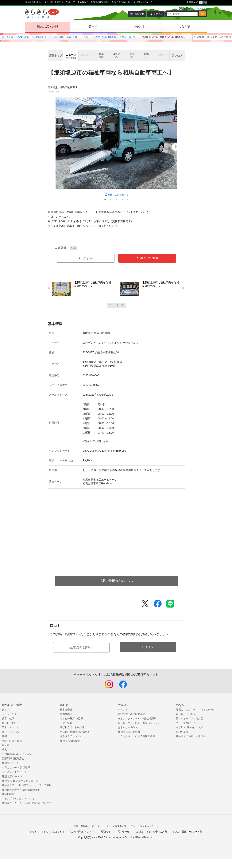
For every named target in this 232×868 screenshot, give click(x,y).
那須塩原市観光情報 (129, 732)
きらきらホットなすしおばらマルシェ (139, 723)
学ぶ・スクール (11, 727)
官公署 (6, 745)
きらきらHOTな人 (186, 714)
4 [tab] (122, 200)
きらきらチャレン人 (71, 736)
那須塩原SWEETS (12, 776)
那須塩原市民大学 (70, 741)
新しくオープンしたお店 (189, 719)
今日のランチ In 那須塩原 (16, 767)
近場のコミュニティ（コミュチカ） (196, 710)
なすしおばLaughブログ (189, 727)
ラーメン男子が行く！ (14, 772)
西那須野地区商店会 (13, 759)
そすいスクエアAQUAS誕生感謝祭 (137, 719)
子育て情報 (66, 723)
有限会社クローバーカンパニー (97, 826)
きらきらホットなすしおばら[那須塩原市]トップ (27, 37)
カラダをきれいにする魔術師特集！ (138, 736)
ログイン (158, 14)
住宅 (4, 736)
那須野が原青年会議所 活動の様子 (21, 790)
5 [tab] (128, 200)
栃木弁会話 (66, 710)
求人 (4, 750)
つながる (184, 27)
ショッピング (9, 714)
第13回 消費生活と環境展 (75, 732)
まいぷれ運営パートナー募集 (187, 832)
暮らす (93, 27)
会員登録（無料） (81, 647)
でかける (139, 27)
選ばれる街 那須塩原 (72, 727)
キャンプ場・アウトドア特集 (18, 799)
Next (175, 147)
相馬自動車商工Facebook (98, 483)
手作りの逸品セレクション (17, 754)
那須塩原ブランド (12, 763)
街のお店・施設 (48, 27)
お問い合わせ (122, 832)
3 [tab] (116, 200)
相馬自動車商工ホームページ (100, 480)
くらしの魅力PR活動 (72, 719)
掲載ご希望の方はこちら (116, 581)
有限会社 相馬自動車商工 (105, 37)
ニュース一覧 (129, 37)
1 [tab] (105, 200)
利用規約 (105, 832)
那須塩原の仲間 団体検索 (191, 736)
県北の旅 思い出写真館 (131, 714)
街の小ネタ (182, 732)
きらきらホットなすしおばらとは (47, 832)
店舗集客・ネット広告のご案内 (212, 37)
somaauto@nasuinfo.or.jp (98, 395)
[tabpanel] (116, 147)
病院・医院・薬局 (12, 741)
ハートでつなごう (186, 723)
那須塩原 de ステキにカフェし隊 (20, 781)
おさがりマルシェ (128, 727)
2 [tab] (111, 200)
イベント (123, 710)
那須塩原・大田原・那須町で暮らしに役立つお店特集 (29, 803)
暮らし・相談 (82, 37)
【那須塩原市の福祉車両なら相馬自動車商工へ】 (91, 285)
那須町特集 (8, 794)
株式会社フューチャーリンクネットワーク (137, 826)
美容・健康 (8, 719)
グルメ (6, 710)
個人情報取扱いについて (82, 832)
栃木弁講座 (66, 714)
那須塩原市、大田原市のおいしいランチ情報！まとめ (29, 785)
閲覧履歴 (139, 14)
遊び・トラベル (11, 732)
